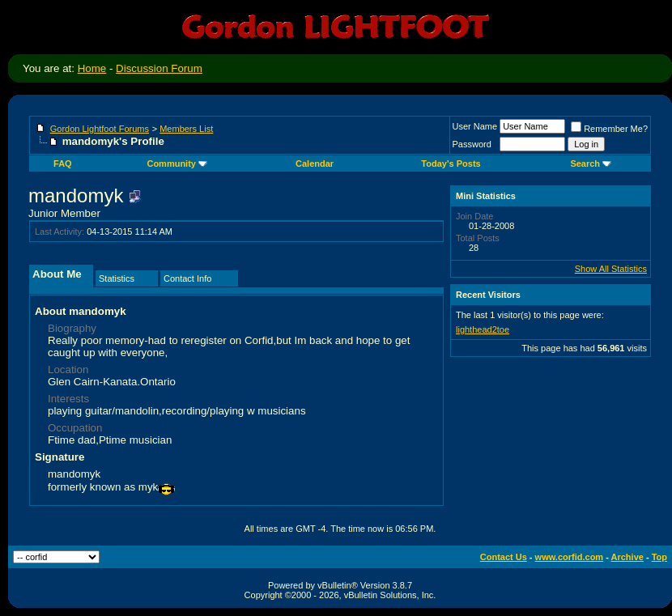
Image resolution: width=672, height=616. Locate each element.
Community (177, 164)
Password (472, 144)
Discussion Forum (159, 68)
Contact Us (504, 557)
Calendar (315, 164)
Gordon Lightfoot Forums (100, 129)
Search (591, 164)
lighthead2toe (483, 329)
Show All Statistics (611, 269)
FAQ (63, 164)
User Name (475, 126)
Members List (186, 129)
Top (659, 557)
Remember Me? (609, 129)
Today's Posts (451, 164)
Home (92, 68)
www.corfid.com (570, 557)
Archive (627, 557)
